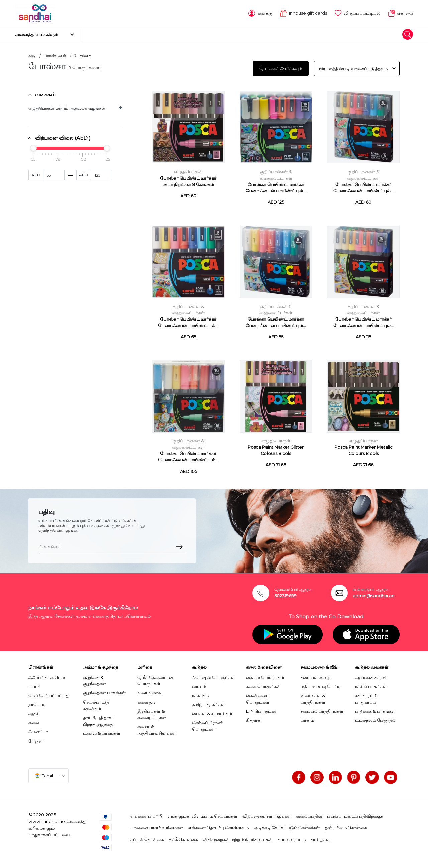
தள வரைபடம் (292, 837)
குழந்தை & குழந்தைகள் (94, 678)
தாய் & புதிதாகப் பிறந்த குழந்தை (99, 719)
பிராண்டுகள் (55, 54)
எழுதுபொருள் (188, 169)
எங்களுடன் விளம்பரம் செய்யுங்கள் (202, 814)
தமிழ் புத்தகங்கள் (208, 702)
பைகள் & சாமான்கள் (212, 711)
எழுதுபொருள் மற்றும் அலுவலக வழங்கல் (67, 106)
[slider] (33, 146)
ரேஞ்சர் (36, 739)
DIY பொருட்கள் (262, 709)
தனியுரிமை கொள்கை (346, 826)
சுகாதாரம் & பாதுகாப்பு (366, 696)
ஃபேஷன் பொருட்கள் (213, 675)
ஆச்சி (34, 711)
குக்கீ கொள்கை (183, 837)
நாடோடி (37, 702)
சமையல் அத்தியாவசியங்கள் (157, 728)
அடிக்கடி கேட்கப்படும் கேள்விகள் (287, 826)
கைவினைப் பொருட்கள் (258, 696)
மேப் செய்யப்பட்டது (49, 693)
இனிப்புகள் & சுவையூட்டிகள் (152, 712)
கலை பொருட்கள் (263, 684)
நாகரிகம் (200, 693)
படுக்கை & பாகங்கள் (375, 709)
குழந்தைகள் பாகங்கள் (104, 691)
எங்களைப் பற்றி (146, 814)
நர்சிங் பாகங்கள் (371, 684)
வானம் (199, 684)
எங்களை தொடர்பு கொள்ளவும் (218, 826)
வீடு (32, 54)
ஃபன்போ (38, 729)
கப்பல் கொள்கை (147, 837)
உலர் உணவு (150, 691)
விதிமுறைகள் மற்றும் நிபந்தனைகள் (238, 837)
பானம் (307, 718)
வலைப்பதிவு (309, 814)
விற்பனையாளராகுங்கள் (267, 814)
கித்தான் (254, 718)
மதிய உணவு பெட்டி (320, 684)
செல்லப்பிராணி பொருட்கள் (208, 724)
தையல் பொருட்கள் (265, 675)
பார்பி (34, 684)
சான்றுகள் (320, 837)
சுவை (34, 720)
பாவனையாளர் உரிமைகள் (157, 826)
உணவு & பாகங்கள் (102, 731)
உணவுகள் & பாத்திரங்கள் (313, 696)
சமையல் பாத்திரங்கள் (322, 709)
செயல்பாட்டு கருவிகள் (96, 703)
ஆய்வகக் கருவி (371, 675)
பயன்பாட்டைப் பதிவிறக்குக (355, 814)
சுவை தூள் (148, 700)
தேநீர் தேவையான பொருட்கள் (155, 678)
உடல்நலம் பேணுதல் (375, 718)
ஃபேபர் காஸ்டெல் (47, 675)
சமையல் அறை (315, 675)
